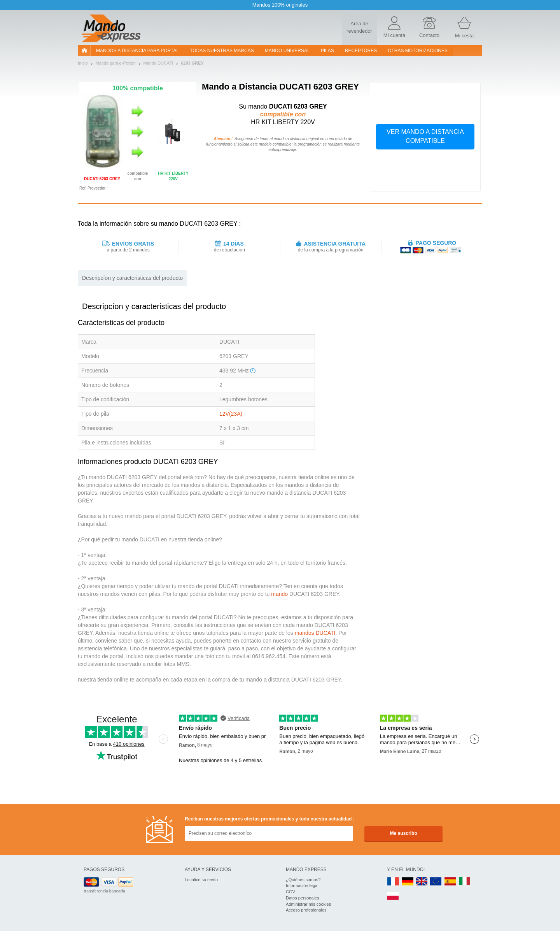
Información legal (302, 885)
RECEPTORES (361, 51)
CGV (290, 892)
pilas (327, 51)
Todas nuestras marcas (222, 51)
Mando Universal (287, 51)
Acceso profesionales (306, 910)
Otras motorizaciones (418, 51)
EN (436, 882)
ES (450, 882)
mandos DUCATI (315, 633)
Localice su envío (201, 880)
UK (422, 882)
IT (465, 882)
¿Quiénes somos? (303, 880)
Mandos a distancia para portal (137, 51)
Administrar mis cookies (308, 904)
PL (393, 896)
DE (408, 882)
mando (279, 594)
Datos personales (303, 898)
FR (393, 882)
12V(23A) (231, 414)
